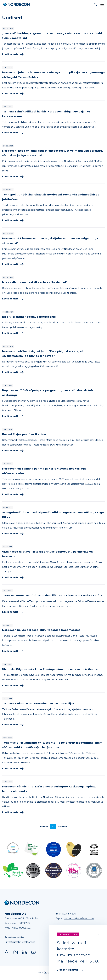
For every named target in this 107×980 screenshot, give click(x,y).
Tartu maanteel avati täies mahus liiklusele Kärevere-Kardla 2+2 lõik (52, 596)
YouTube (33, 952)
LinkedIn (25, 952)
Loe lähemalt (13, 54)
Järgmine (62, 827)
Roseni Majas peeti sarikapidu (24, 434)
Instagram (16, 952)
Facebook (7, 952)
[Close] (98, 934)
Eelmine (44, 827)
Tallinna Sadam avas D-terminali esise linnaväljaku (39, 704)
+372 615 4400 (68, 914)
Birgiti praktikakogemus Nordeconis (29, 317)
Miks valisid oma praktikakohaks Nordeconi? (35, 282)
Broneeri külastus (70, 970)
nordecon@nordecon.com (79, 918)
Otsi (95, 4)
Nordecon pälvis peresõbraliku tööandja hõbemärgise (41, 630)
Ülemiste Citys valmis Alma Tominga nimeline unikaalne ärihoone (50, 669)
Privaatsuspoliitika (14, 937)
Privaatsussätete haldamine (20, 942)
